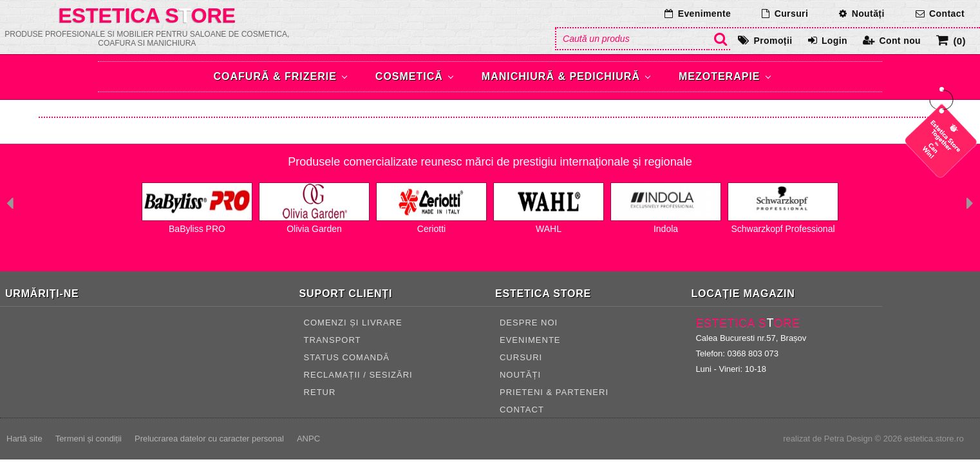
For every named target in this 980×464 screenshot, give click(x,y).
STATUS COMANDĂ (347, 357)
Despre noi (529, 323)
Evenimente (705, 14)
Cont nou (900, 41)
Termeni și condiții (89, 439)
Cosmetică (409, 76)
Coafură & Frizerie (275, 76)
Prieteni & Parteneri (554, 392)
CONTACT (522, 410)
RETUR (320, 392)
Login (834, 41)
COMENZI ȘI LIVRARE (353, 323)
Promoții (773, 41)
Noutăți (868, 14)
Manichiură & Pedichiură (561, 76)
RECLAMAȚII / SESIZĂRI (358, 375)
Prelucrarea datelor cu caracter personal (209, 439)
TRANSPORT (333, 340)
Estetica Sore (147, 15)
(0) (959, 41)
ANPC (308, 439)
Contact (947, 14)
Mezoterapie (720, 76)
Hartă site (24, 439)
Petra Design (848, 439)
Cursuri (792, 14)
